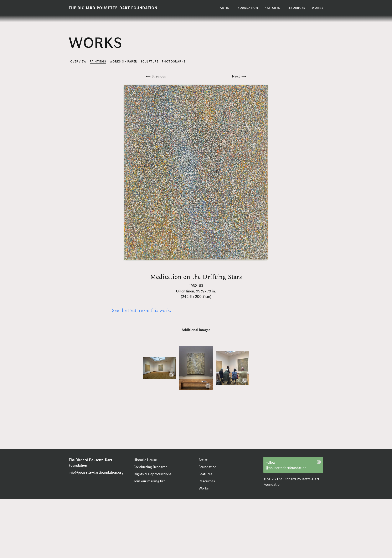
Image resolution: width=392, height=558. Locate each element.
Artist (203, 460)
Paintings (98, 61)
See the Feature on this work (141, 310)
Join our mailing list (149, 481)
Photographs (174, 61)
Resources (207, 481)
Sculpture (149, 61)
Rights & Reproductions (153, 474)
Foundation (208, 467)
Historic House (145, 460)
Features (205, 474)
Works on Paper (123, 61)
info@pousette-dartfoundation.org (96, 472)
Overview (78, 61)
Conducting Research (151, 467)
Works (204, 488)
